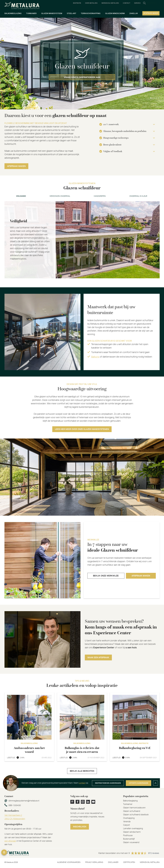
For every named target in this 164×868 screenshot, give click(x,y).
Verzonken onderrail (60, 196)
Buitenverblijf (129, 839)
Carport (126, 825)
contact (82, 783)
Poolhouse (128, 835)
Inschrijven (80, 827)
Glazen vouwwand (131, 842)
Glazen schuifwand (132, 811)
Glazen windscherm (132, 832)
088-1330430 (15, 805)
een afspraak (10, 841)
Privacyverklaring (94, 862)
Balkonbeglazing (130, 801)
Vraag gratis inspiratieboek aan (82, 77)
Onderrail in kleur (138, 196)
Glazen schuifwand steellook (136, 815)
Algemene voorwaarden (69, 862)
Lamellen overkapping (133, 829)
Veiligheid (21, 196)
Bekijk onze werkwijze (106, 576)
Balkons (95, 357)
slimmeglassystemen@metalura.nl (24, 801)
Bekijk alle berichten (82, 771)
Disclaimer (113, 862)
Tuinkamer (128, 804)
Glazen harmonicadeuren (134, 808)
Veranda (127, 822)
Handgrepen (100, 196)
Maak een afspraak (98, 658)
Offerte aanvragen (139, 783)
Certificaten (129, 862)
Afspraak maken (16, 166)
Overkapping (129, 818)
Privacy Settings (4, 852)
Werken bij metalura (150, 862)
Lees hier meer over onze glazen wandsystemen (82, 429)
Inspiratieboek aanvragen (108, 783)
